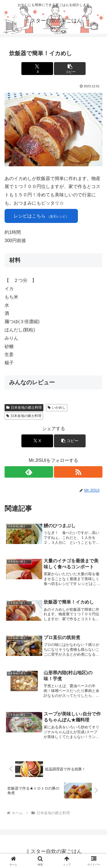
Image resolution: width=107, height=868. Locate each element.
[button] (70, 69)
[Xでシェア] (37, 69)
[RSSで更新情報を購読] (78, 472)
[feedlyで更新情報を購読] (29, 472)
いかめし (57, 408)
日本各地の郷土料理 (24, 408)
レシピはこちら (41, 216)
